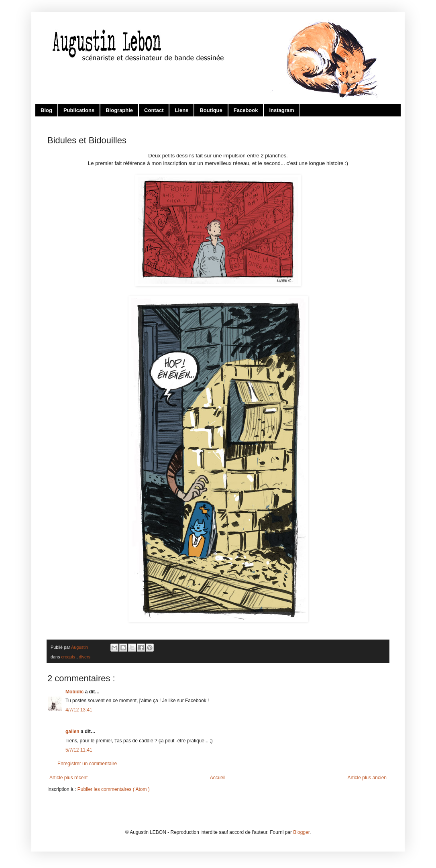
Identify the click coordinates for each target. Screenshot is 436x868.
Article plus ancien (367, 778)
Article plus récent (68, 778)
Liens (181, 110)
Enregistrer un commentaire (87, 764)
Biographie (119, 110)
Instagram (281, 110)
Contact (154, 110)
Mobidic (75, 692)
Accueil (218, 778)
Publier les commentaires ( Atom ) (114, 789)
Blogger (301, 832)
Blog (46, 110)
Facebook (246, 110)
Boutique (211, 110)
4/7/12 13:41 (79, 710)
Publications (79, 110)
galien (73, 731)
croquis (69, 657)
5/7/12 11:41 (79, 750)
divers (85, 657)
